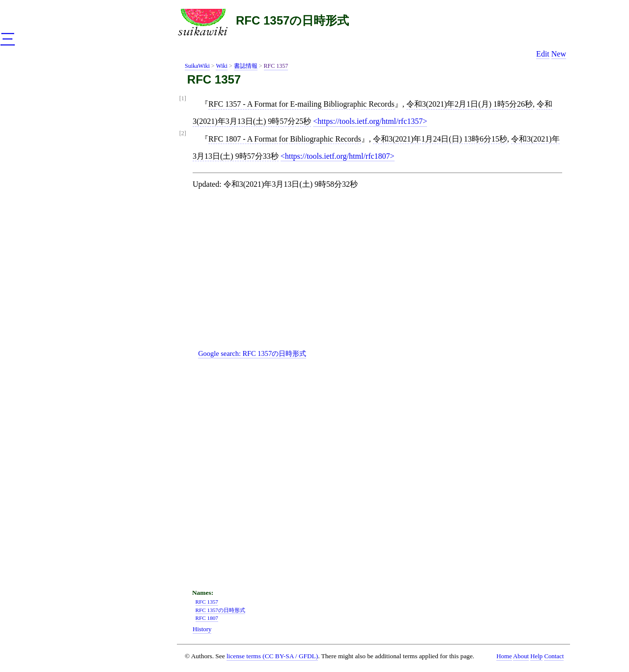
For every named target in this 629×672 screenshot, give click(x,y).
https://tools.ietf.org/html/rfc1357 (370, 121)
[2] (183, 133)
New (559, 54)
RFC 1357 (276, 66)
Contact (554, 656)
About (521, 656)
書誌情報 (246, 66)
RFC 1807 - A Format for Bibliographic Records (285, 139)
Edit (543, 54)
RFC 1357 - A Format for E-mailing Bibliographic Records (301, 104)
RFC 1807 (207, 618)
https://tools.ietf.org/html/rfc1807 (338, 156)
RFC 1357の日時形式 (292, 20)
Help (536, 656)
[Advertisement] (381, 277)
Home (504, 656)
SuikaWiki (197, 66)
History (202, 629)
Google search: (252, 353)
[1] (183, 99)
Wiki (222, 66)
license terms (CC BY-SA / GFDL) (272, 656)
